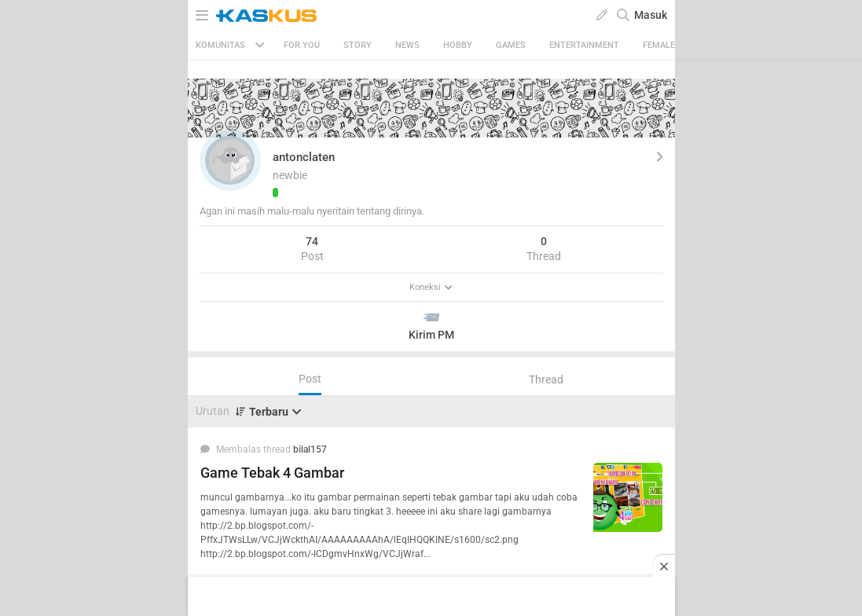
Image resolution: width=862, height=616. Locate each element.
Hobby (458, 45)
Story (358, 45)
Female (659, 45)
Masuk (651, 15)
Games (511, 45)
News (407, 45)
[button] (230, 160)
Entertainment (584, 45)
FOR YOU (302, 45)
